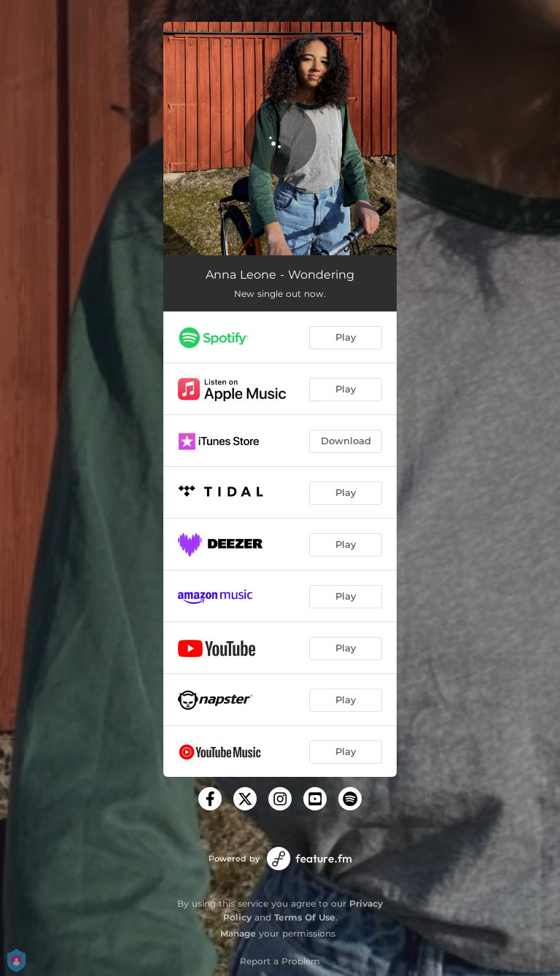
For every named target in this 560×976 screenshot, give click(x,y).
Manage (238, 933)
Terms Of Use (305, 917)
